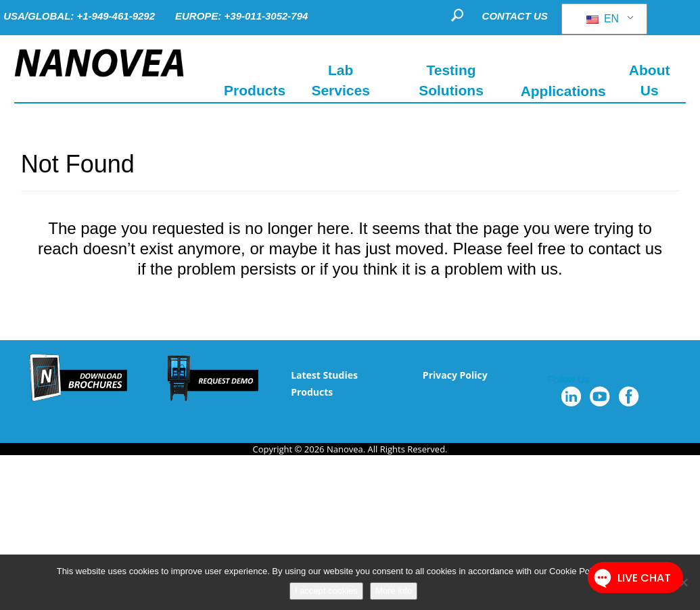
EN (603, 19)
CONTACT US (515, 16)
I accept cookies (326, 591)
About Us (650, 80)
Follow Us (568, 379)
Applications (563, 90)
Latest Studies (324, 375)
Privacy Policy (455, 375)
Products (312, 392)
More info (394, 591)
